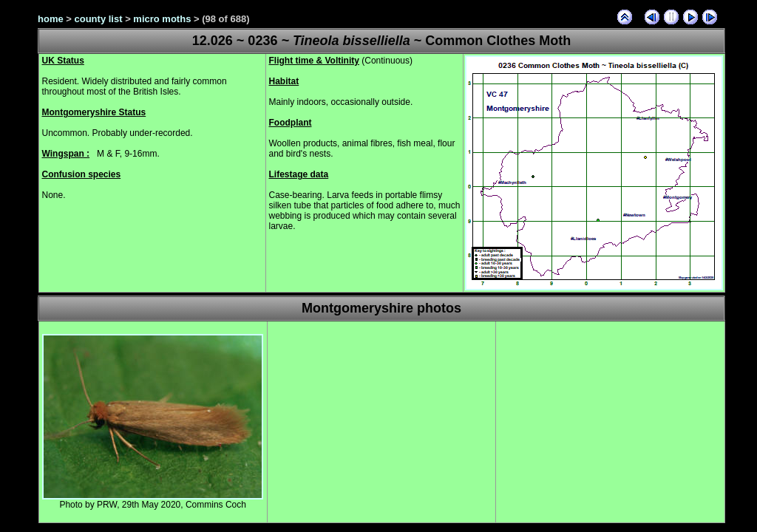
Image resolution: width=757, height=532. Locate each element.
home (51, 19)
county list (99, 19)
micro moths (162, 19)
